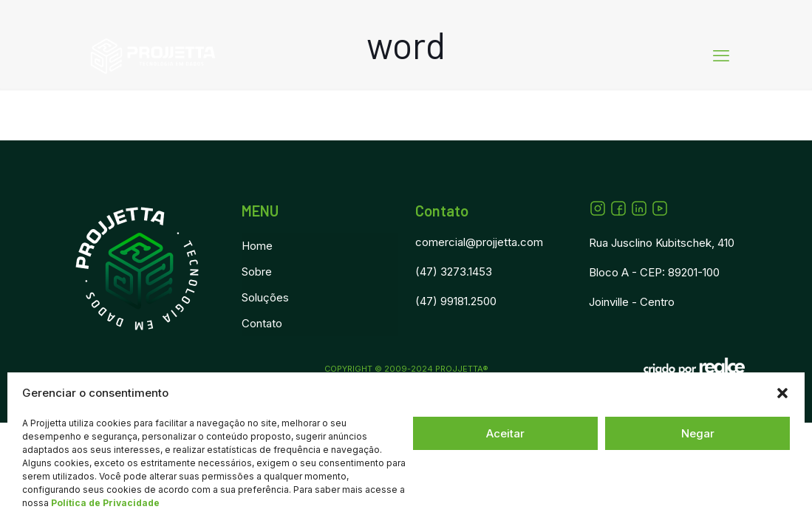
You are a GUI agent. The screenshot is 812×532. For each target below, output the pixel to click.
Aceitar (505, 433)
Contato (262, 323)
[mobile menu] (721, 55)
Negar (698, 433)
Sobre (257, 272)
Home (257, 246)
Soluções (265, 297)
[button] (782, 393)
